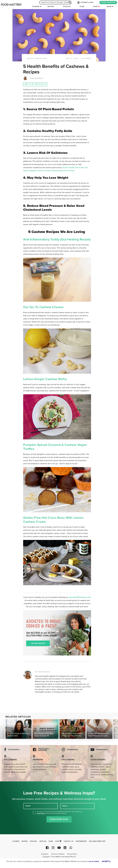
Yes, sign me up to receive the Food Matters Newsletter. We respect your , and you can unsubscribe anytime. (60, 812)
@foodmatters (14, 750)
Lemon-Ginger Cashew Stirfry (45, 379)
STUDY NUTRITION (108, 2)
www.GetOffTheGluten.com (79, 597)
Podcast (67, 7)
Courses (36, 7)
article (31, 58)
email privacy (41, 813)
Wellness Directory (97, 841)
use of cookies (94, 861)
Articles (43, 841)
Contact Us (69, 841)
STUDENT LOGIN (85, 3)
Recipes (51, 7)
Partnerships (81, 841)
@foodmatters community (44, 750)
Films (82, 7)
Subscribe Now (59, 819)
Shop (97, 7)
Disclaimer (45, 854)
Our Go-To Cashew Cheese (43, 307)
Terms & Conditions (58, 854)
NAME (28, 806)
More (109, 7)
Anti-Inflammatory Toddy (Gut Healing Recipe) (57, 239)
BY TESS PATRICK (43, 672)
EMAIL (65, 806)
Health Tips (41, 58)
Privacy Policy (72, 854)
